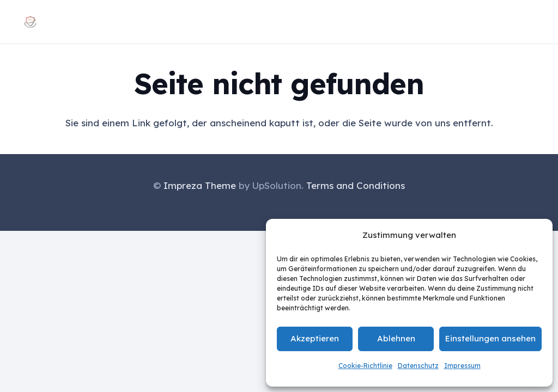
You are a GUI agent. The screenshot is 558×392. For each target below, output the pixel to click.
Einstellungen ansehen (490, 338)
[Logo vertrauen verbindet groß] (30, 22)
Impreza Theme (200, 185)
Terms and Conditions (356, 185)
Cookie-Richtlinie (365, 366)
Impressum (462, 366)
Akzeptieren (315, 338)
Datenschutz (418, 366)
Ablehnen (396, 338)
